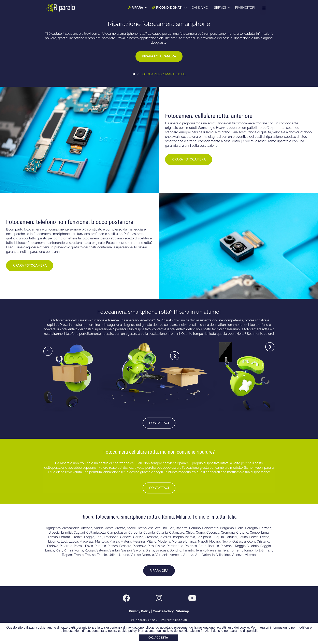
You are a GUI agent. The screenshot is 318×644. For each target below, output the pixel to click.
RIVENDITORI (246, 8)
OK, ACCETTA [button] (158, 638)
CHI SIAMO (201, 8)
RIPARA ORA (159, 571)
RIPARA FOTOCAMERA (159, 56)
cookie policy (127, 631)
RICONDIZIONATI (168, 8)
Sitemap (183, 611)
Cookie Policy (163, 611)
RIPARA (136, 8)
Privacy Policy (140, 611)
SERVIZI (221, 8)
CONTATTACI (159, 423)
